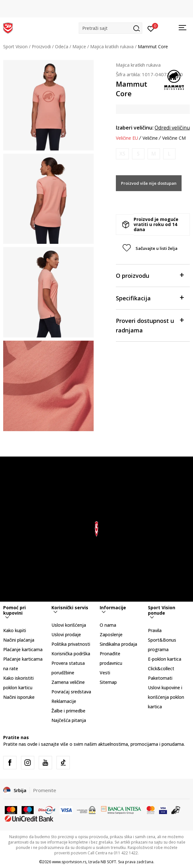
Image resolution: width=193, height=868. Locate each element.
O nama (108, 625)
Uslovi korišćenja (69, 625)
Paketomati (160, 678)
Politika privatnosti (71, 644)
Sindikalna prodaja (118, 644)
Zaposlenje (111, 634)
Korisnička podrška (71, 654)
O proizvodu (150, 275)
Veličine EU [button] (127, 138)
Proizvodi (41, 47)
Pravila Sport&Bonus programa (162, 640)
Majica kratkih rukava (112, 47)
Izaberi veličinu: (135, 128)
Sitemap (108, 682)
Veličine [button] (150, 138)
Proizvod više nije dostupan (149, 183)
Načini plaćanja (19, 640)
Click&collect (161, 668)
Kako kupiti (15, 630)
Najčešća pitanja (69, 720)
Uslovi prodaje (66, 634)
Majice (79, 47)
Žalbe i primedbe (68, 711)
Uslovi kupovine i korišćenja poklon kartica (166, 697)
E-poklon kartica (165, 659)
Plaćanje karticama (23, 649)
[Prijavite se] (151, 28)
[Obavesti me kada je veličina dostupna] (122, 154)
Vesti (105, 673)
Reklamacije (64, 701)
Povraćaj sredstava (71, 692)
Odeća (62, 47)
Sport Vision (15, 47)
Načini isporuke (19, 697)
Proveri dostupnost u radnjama (150, 325)
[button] (110, 28)
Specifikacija (150, 298)
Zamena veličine (68, 682)
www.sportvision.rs (69, 862)
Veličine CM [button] (174, 138)
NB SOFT (108, 862)
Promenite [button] (45, 790)
